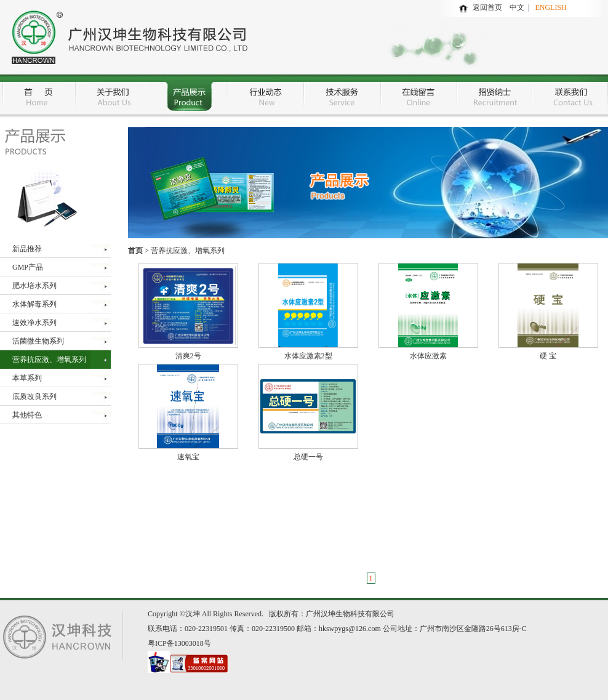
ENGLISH (550, 7)
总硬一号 (308, 457)
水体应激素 (428, 356)
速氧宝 (188, 457)
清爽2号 (188, 356)
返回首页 (487, 7)
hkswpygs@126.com (350, 629)
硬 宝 (548, 356)
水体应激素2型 (308, 356)
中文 (519, 7)
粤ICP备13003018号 (179, 643)
